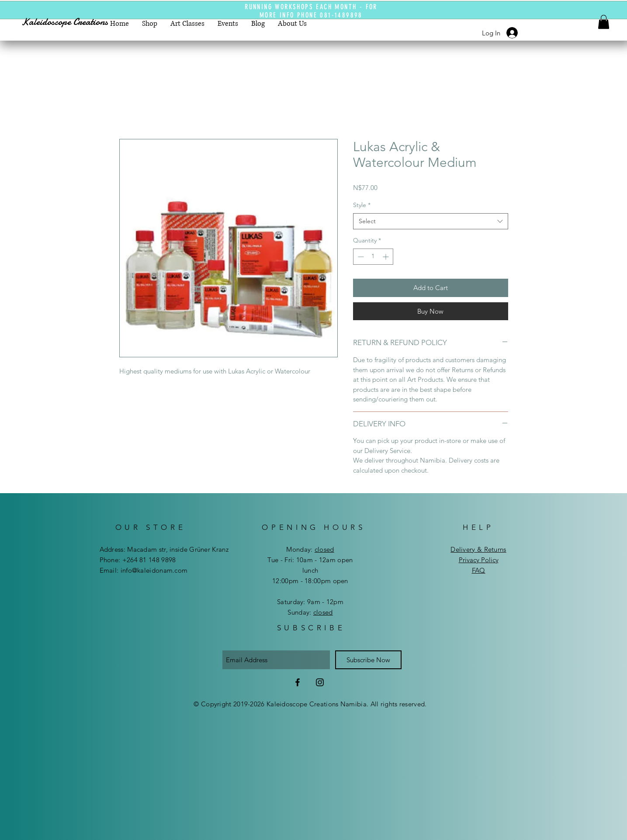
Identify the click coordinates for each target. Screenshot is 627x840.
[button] (604, 22)
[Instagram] (320, 682)
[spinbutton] (373, 257)
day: (317, 549)
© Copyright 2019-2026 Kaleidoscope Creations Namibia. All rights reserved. (310, 704)
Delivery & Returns (478, 549)
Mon (293, 549)
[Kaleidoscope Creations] (73, 22)
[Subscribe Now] (368, 660)
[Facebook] (298, 682)
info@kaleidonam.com (154, 570)
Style (362, 205)
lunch (310, 570)
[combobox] (431, 221)
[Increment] (386, 257)
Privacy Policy (479, 560)
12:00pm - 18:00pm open (310, 581)
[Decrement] (360, 257)
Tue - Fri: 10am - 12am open (310, 560)
